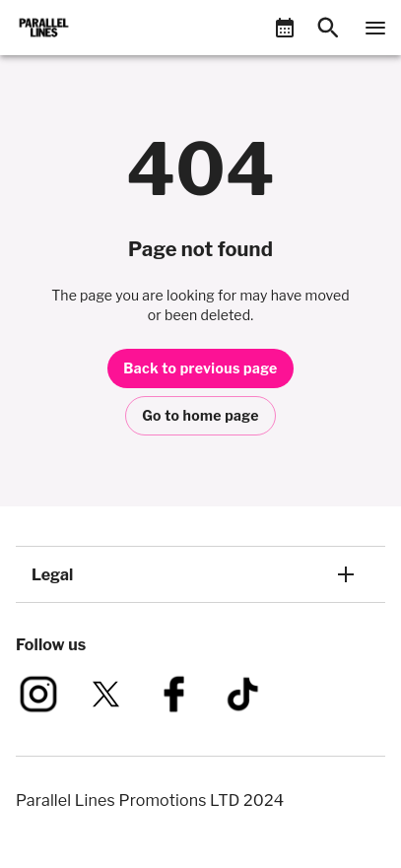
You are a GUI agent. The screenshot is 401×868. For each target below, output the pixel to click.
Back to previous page (200, 368)
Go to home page (200, 415)
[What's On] (285, 28)
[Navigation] (375, 28)
